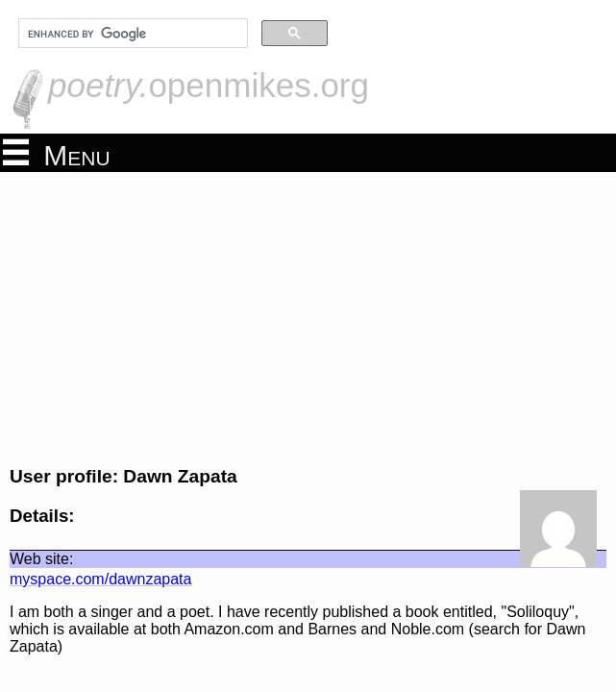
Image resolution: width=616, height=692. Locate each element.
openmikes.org (209, 85)
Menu (57, 154)
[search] (131, 34)
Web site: (41, 559)
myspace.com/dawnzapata (100, 579)
